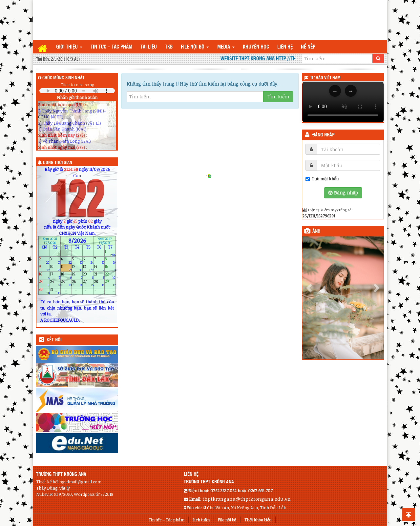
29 (110, 283)
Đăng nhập (324, 135)
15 (110, 268)
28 (99, 283)
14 (99, 268)
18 (66, 276)
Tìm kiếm (278, 97)
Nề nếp (308, 47)
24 (55, 283)
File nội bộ (195, 47)
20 (88, 276)
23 (44, 283)
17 (55, 276)
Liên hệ (285, 47)
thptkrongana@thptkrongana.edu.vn (247, 499)
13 (88, 268)
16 (44, 276)
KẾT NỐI (54, 340)
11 (66, 268)
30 (44, 291)
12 (77, 268)
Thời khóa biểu (258, 520)
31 (55, 291)
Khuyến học (256, 47)
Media (226, 47)
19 (77, 276)
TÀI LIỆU (149, 47)
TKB (169, 47)
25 (66, 283)
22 (110, 276)
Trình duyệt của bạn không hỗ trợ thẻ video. (343, 102)
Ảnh (316, 232)
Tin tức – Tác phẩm (111, 47)
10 (55, 268)
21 (99, 276)
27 (88, 283)
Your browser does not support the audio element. (77, 91)
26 (77, 283)
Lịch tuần (201, 520)
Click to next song (77, 85)
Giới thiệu (69, 47)
